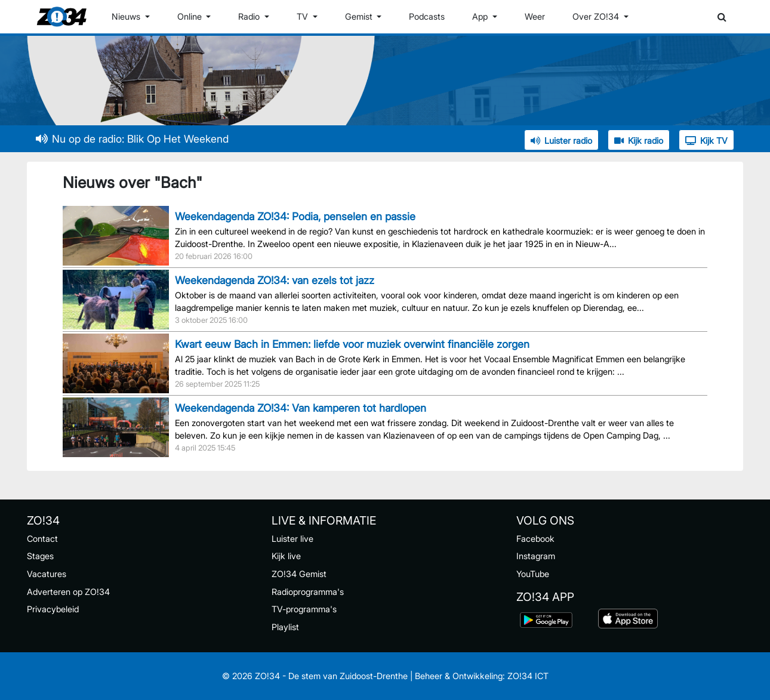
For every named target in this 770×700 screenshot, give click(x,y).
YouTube (533, 574)
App (481, 16)
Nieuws (127, 16)
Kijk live (286, 556)
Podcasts (427, 16)
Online (191, 16)
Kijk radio (639, 141)
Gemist (360, 16)
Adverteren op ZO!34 (68, 592)
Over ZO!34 (597, 16)
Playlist (285, 627)
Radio (250, 16)
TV (304, 16)
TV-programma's (304, 609)
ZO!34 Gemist (299, 574)
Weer (535, 16)
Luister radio (561, 141)
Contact (42, 539)
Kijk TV (706, 141)
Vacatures (47, 574)
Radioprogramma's (308, 592)
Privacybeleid (53, 609)
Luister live (292, 539)
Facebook (535, 539)
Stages (40, 556)
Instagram (536, 556)
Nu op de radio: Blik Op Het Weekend (132, 139)
